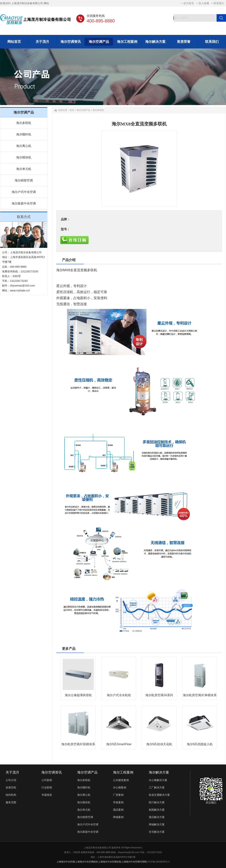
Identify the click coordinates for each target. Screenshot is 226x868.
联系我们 (219, 3)
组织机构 (11, 795)
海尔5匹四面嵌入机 (200, 744)
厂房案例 (118, 795)
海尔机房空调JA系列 (159, 695)
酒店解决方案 (157, 817)
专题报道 (47, 795)
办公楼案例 (120, 787)
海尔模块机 (24, 157)
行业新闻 (47, 787)
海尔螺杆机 (24, 134)
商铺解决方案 (157, 824)
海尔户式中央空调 (24, 192)
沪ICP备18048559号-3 (158, 862)
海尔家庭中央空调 (24, 203)
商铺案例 (118, 817)
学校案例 (118, 802)
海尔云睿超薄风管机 (78, 695)
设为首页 (189, 3)
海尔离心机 (24, 146)
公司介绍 (11, 780)
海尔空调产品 (83, 110)
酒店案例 (118, 810)
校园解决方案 (157, 810)
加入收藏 (204, 3)
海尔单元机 (24, 169)
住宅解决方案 (157, 832)
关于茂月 (12, 772)
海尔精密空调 (24, 180)
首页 (72, 110)
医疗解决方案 (157, 802)
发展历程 (11, 787)
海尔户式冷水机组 (119, 695)
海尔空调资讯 (52, 772)
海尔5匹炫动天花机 (159, 744)
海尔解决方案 (159, 772)
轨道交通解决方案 (159, 795)
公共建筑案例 (121, 780)
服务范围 (11, 802)
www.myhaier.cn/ (20, 290)
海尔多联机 (24, 123)
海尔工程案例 (123, 772)
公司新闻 (47, 780)
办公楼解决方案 (158, 780)
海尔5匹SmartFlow (119, 744)
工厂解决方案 (157, 787)
